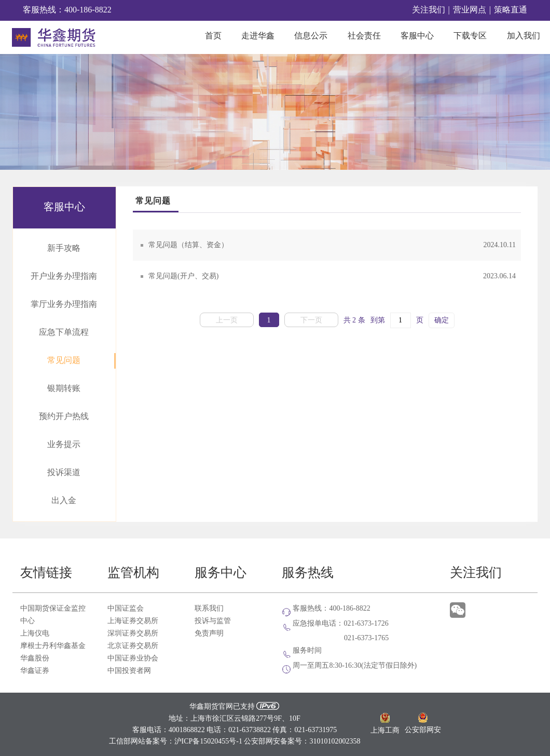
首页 (213, 36)
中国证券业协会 (133, 658)
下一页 (311, 320)
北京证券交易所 (133, 646)
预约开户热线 (64, 417)
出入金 (64, 501)
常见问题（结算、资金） (332, 245)
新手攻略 (64, 248)
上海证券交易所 (133, 621)
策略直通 (511, 10)
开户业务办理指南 (64, 276)
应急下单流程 (64, 333)
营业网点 (470, 10)
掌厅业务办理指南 (64, 305)
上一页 (227, 320)
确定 (442, 320)
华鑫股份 (35, 658)
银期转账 (64, 389)
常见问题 (64, 361)
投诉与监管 (213, 621)
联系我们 (209, 609)
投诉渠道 (64, 473)
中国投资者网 (129, 671)
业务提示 (64, 445)
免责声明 (209, 633)
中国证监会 (126, 609)
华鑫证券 (35, 671)
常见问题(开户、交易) (332, 276)
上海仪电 (35, 633)
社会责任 (364, 36)
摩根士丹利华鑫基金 (53, 646)
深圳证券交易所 (133, 633)
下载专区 (470, 36)
